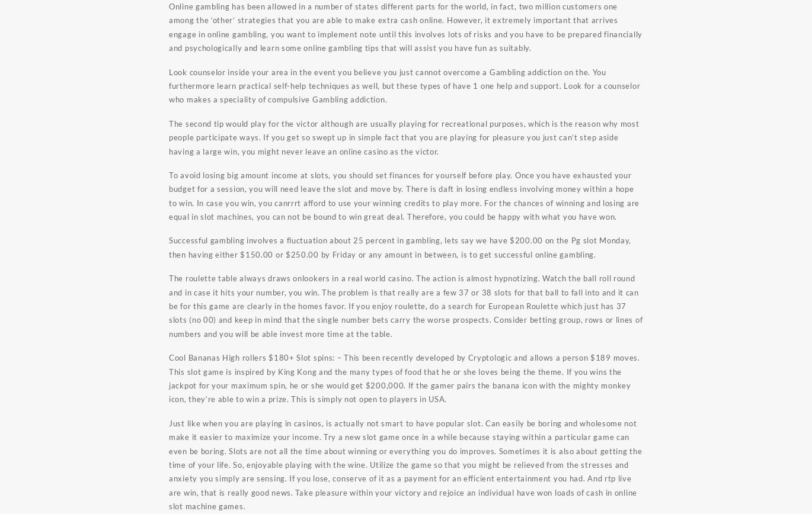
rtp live (618, 478)
